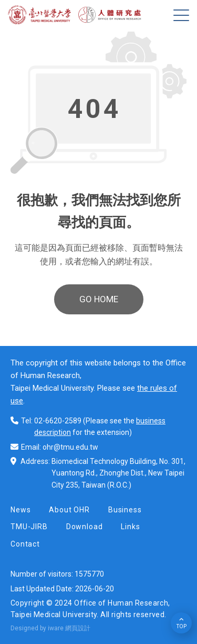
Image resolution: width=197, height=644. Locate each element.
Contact (25, 544)
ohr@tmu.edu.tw (70, 447)
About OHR (69, 510)
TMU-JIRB (29, 527)
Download (85, 527)
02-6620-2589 (58, 421)
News (20, 510)
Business (125, 510)
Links (130, 527)
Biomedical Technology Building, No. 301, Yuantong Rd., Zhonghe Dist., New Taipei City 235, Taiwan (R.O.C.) (118, 473)
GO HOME (99, 299)
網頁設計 (78, 628)
